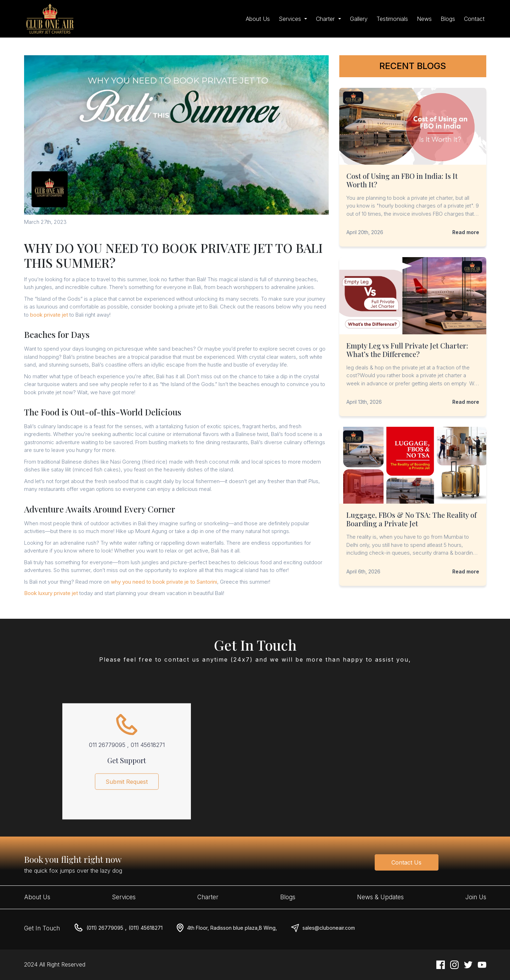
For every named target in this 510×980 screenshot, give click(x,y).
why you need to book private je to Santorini (164, 582)
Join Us (476, 897)
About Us (258, 19)
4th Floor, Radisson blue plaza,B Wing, (232, 928)
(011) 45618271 (146, 928)
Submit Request (127, 784)
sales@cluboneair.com (329, 928)
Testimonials (392, 19)
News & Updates (380, 897)
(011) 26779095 (105, 928)
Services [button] (291, 19)
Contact (474, 19)
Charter (208, 897)
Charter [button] (326, 19)
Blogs (448, 19)
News (424, 19)
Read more (466, 232)
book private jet (49, 315)
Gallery (359, 19)
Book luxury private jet (51, 593)
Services (124, 897)
